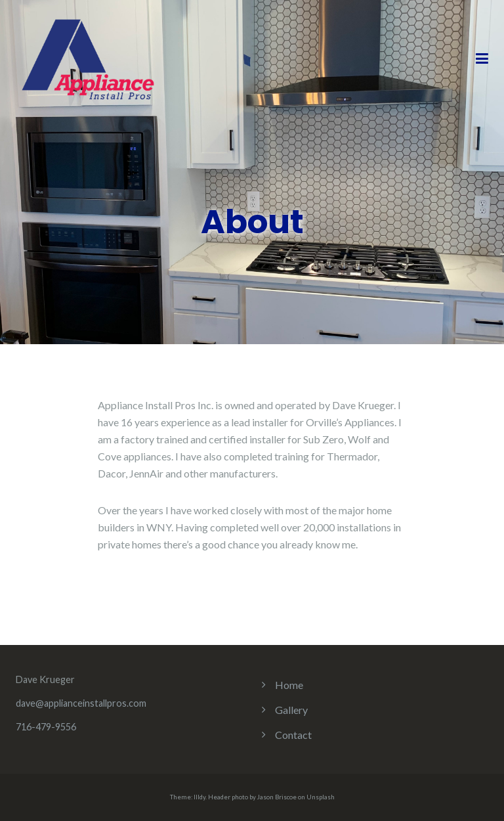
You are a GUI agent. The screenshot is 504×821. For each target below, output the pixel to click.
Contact (293, 735)
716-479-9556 (46, 727)
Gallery (291, 710)
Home (289, 685)
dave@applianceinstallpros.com (81, 703)
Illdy (199, 797)
